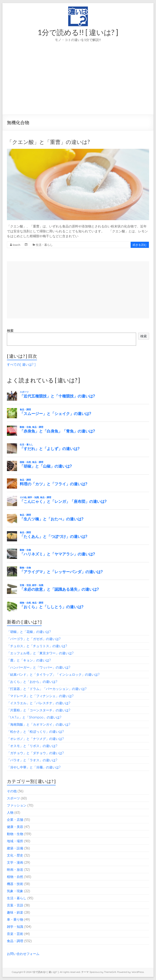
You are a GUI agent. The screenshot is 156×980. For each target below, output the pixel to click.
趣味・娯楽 (15, 912)
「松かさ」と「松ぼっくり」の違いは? (35, 732)
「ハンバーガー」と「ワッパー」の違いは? (39, 667)
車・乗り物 (15, 919)
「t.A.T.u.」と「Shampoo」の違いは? (34, 717)
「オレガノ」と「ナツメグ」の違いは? (35, 739)
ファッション (17, 805)
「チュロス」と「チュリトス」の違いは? (37, 646)
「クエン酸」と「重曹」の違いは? (48, 142)
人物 (10, 812)
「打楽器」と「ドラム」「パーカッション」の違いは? (47, 689)
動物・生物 (15, 834)
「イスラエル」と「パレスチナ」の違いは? (39, 703)
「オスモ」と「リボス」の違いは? (32, 746)
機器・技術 (15, 884)
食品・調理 (15, 941)
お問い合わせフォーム (23, 954)
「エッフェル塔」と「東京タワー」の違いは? (40, 653)
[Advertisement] (78, 84)
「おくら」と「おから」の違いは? (32, 682)
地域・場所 (15, 841)
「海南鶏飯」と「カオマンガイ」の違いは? (39, 724)
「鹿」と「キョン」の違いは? (29, 660)
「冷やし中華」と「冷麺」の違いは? (34, 767)
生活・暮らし (44, 245)
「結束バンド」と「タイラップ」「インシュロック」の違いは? (53, 674)
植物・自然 (15, 877)
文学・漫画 (15, 862)
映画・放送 (15, 870)
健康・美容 (15, 827)
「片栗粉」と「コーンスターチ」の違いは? (39, 710)
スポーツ (13, 798)
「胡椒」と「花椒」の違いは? (29, 632)
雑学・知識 (15, 927)
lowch (17, 245)
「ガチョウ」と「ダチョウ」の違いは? (35, 753)
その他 (12, 791)
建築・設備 (15, 848)
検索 (10, 331)
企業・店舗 (15, 820)
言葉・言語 (15, 905)
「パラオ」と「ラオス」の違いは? (32, 760)
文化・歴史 (15, 855)
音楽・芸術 (15, 934)
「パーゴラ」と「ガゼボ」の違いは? (34, 639)
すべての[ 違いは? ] (21, 364)
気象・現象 (15, 891)
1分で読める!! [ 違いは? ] (78, 32)
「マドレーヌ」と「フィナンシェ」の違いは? (40, 696)
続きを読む (140, 245)
